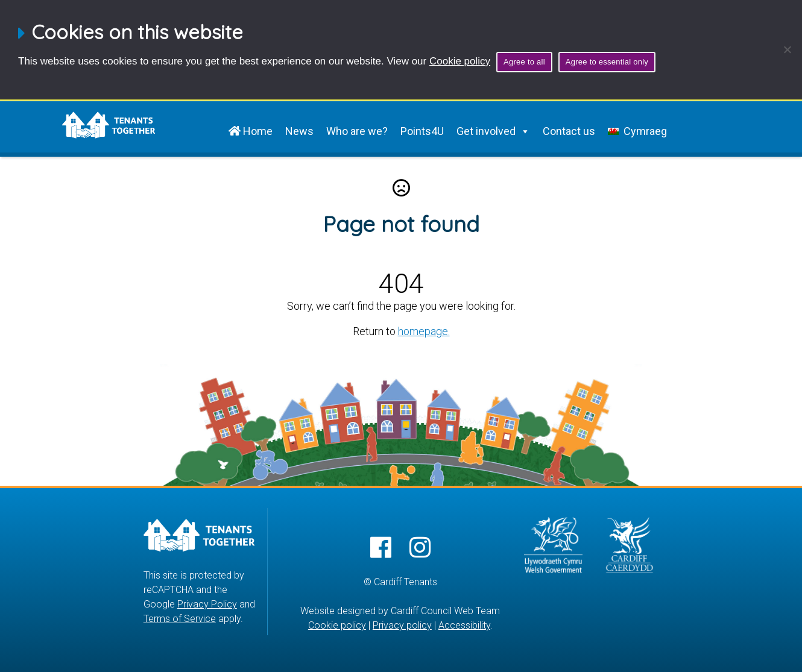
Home (251, 131)
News (299, 131)
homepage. (424, 331)
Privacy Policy (207, 604)
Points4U (422, 131)
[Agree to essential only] (787, 49)
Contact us (569, 131)
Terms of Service (180, 619)
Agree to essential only (607, 62)
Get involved (493, 131)
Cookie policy (460, 61)
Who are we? (357, 131)
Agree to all (524, 62)
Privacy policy (402, 625)
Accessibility (464, 625)
